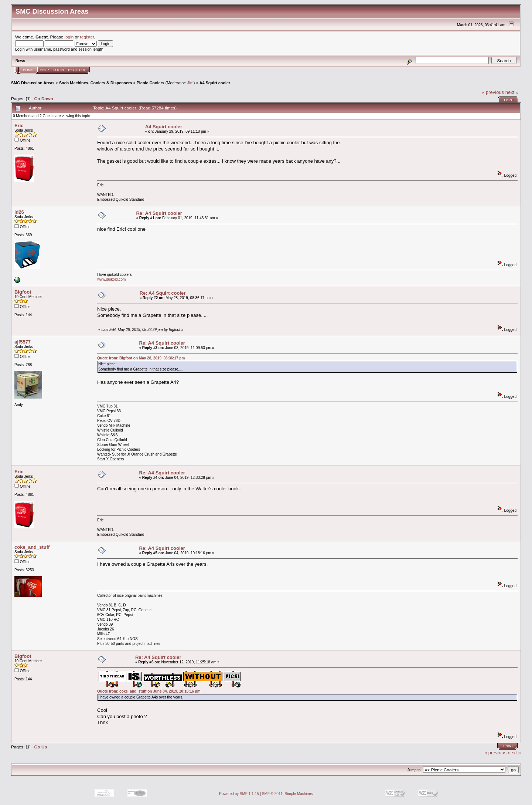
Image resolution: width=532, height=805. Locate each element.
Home (28, 70)
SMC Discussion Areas (33, 83)
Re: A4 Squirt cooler (159, 213)
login (69, 37)
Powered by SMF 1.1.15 (239, 794)
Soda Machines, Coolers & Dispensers (96, 83)
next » (512, 92)
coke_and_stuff (32, 547)
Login (59, 70)
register (87, 37)
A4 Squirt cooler (215, 83)
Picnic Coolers (151, 83)
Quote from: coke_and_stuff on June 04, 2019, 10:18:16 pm (149, 691)
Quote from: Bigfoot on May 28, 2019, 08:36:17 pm (141, 358)
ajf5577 (23, 342)
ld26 (19, 212)
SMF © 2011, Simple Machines (287, 794)
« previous (493, 92)
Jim (190, 83)
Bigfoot (23, 292)
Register (77, 70)
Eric (19, 126)
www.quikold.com (111, 279)
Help (45, 70)
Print (509, 100)
